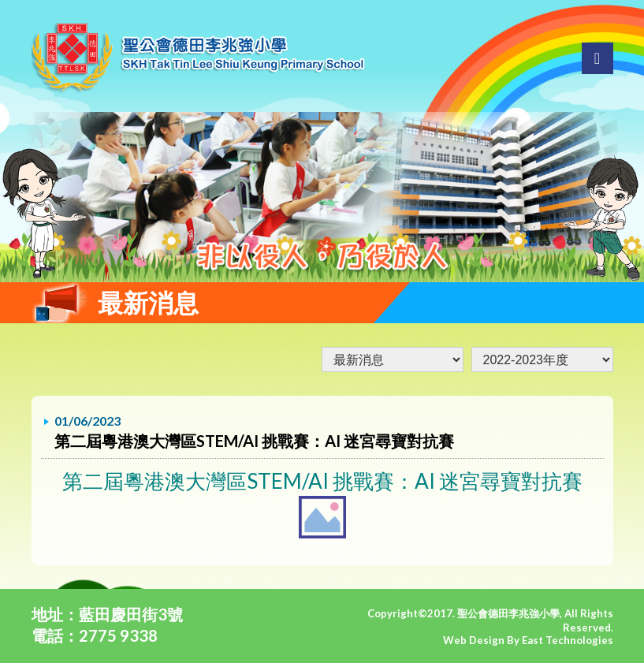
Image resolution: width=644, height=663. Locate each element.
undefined (542, 359)
